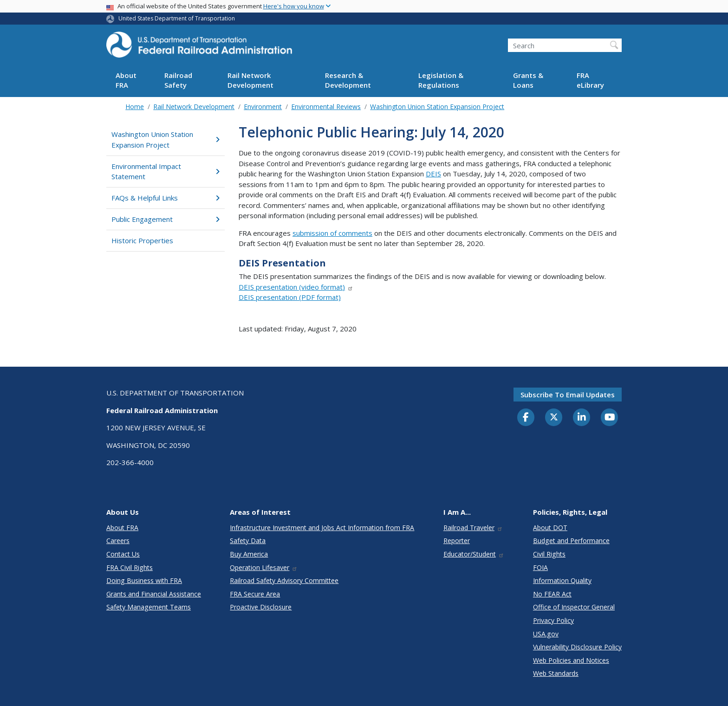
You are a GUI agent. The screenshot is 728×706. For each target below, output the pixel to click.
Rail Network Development (250, 80)
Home (135, 107)
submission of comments (332, 233)
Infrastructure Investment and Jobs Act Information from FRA (322, 528)
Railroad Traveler (473, 528)
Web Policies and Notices (571, 660)
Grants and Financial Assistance (154, 594)
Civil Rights (549, 554)
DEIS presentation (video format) (296, 287)
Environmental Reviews (326, 107)
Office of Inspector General (574, 607)
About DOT (550, 528)
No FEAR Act (552, 594)
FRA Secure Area (255, 594)
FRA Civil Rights (130, 567)
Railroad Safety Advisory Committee (284, 580)
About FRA (126, 80)
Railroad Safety (178, 80)
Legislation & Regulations (441, 80)
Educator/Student (474, 554)
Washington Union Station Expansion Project (437, 107)
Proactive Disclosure (261, 607)
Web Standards (556, 673)
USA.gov (546, 634)
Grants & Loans (528, 80)
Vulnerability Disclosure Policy (577, 647)
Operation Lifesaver (264, 567)
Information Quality (562, 580)
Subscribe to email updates (568, 395)
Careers (118, 541)
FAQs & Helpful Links (166, 198)
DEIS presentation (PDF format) (290, 297)
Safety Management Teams (149, 607)
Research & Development (348, 80)
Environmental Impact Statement (166, 172)
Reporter (457, 541)
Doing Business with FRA (144, 580)
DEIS (433, 174)
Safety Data (248, 541)
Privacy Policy (553, 620)
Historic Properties (142, 240)
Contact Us (123, 554)
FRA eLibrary (590, 80)
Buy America (249, 554)
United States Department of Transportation (177, 18)
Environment (263, 107)
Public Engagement (166, 219)
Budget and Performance (571, 541)
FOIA (540, 567)
